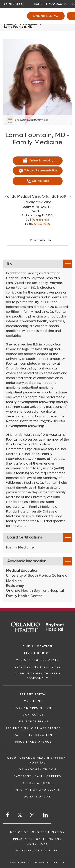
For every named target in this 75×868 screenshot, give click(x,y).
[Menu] (8, 16)
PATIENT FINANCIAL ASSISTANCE (33, 728)
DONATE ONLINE (38, 797)
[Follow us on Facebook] (8, 815)
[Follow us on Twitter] (20, 816)
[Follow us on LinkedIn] (46, 815)
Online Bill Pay (46, 16)
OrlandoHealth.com (38, 769)
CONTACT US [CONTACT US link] (33, 715)
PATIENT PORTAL (33, 694)
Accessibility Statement (38, 851)
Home (38, 4)
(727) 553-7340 (41, 224)
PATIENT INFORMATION (33, 735)
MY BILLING (33, 701)
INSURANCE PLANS (33, 722)
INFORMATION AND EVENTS (37, 790)
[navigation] (37, 4)
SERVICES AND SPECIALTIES (38, 667)
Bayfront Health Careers (38, 776)
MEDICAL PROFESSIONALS (37, 660)
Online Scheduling (38, 161)
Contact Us (13, 4)
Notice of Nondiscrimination (37, 832)
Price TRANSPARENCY (33, 742)
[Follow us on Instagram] (32, 815)
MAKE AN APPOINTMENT (33, 708)
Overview (37, 240)
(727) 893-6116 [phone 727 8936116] (41, 220)
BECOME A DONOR (38, 783)
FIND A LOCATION (37, 646)
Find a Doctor (57, 4)
